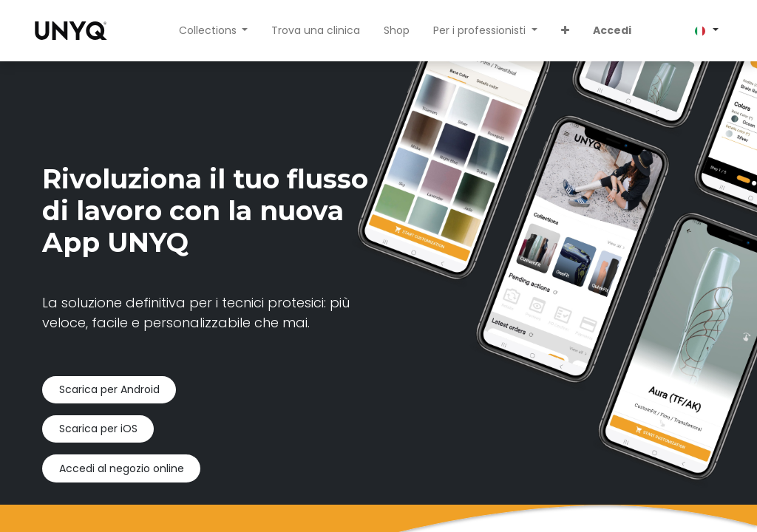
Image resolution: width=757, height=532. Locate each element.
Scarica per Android (109, 389)
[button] (565, 31)
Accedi (612, 30)
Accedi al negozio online (122, 468)
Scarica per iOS (98, 429)
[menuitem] (316, 31)
